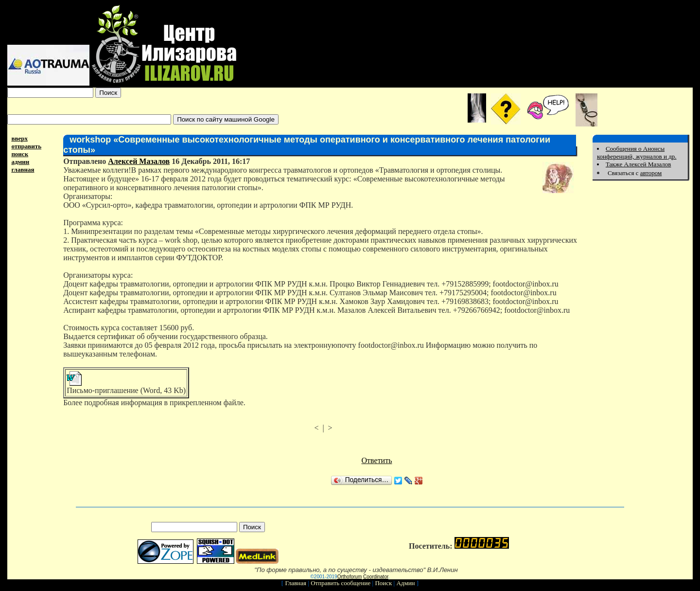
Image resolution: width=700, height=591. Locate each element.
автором (651, 173)
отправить (26, 146)
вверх (19, 138)
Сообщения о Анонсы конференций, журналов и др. (637, 152)
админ (20, 162)
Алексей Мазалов (139, 161)
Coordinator (376, 577)
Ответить (377, 460)
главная (23, 170)
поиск (20, 154)
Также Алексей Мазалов (639, 164)
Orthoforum (350, 577)
